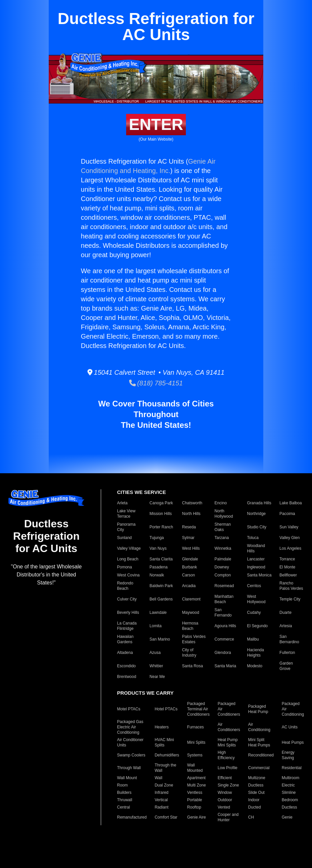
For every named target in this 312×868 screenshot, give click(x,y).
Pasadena (159, 567)
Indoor (254, 800)
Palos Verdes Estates (194, 639)
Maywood (190, 613)
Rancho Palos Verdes (291, 586)
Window (225, 793)
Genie (287, 817)
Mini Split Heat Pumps (259, 742)
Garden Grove (286, 666)
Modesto (255, 666)
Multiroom (290, 778)
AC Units (289, 727)
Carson (188, 575)
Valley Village (129, 548)
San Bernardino (289, 639)
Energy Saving (288, 755)
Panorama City (126, 527)
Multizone (257, 778)
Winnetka (223, 548)
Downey (222, 567)
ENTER (156, 124)
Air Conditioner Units (130, 742)
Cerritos (254, 586)
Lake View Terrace (126, 514)
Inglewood (256, 567)
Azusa (155, 653)
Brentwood (127, 677)
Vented (224, 807)
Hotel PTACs (166, 709)
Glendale (190, 559)
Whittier (156, 666)
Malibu (253, 639)
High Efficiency (226, 755)
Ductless (256, 785)
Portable (195, 800)
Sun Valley (289, 527)
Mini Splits (196, 742)
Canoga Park (161, 503)
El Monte (287, 567)
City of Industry (189, 653)
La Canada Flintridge (127, 626)
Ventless (195, 793)
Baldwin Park (161, 586)
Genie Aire (197, 817)
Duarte (286, 613)
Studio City (257, 527)
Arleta (122, 503)
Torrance (287, 559)
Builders (124, 793)
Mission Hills (161, 514)
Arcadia (189, 586)
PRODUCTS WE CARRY (145, 693)
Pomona (125, 567)
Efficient (225, 778)
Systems (195, 755)
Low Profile (227, 768)
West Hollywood (256, 599)
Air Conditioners (229, 727)
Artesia (286, 626)
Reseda (189, 527)
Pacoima (287, 514)
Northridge (256, 514)
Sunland (124, 538)
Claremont (191, 599)
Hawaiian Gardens (125, 639)
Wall (158, 778)
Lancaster (256, 559)
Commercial (259, 768)
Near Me (157, 677)
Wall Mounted (195, 768)
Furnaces (196, 727)
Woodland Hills (256, 548)
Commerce (224, 639)
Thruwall (125, 800)
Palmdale (223, 559)
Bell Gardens (161, 599)
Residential (291, 768)
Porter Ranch (161, 527)
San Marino (160, 639)
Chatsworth (192, 503)
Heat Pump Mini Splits (228, 742)
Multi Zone (197, 785)
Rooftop (194, 807)
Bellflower (288, 575)
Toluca (253, 538)
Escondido (126, 666)
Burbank (189, 567)
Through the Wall (165, 768)
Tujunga (157, 538)
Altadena (125, 653)
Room (122, 785)
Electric (288, 785)
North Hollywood (224, 514)
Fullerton (287, 653)
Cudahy (254, 613)
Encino (221, 503)
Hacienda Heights (255, 653)
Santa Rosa (192, 666)
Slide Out (256, 793)
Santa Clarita (161, 559)
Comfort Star (166, 817)
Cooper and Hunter (228, 817)
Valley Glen (290, 538)
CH (251, 817)
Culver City (127, 599)
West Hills (191, 548)
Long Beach (128, 559)
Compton (223, 575)
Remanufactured (132, 817)
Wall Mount (127, 778)
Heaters (162, 727)
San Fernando (223, 613)
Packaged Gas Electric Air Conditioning (130, 727)
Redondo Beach (125, 586)
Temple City (290, 599)
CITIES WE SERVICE (141, 492)
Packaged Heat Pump (258, 709)
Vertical (161, 800)
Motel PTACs (129, 709)
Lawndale (158, 613)
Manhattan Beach (224, 599)
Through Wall (129, 768)
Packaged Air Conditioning (293, 709)
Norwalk (157, 575)
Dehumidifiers (167, 755)
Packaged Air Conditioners (229, 709)
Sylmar (188, 538)
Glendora (223, 653)
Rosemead (224, 586)
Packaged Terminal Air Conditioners (198, 709)
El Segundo (257, 626)
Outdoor (225, 800)
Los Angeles (290, 548)
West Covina (128, 575)
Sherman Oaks (223, 527)
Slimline (289, 793)
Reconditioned (261, 755)
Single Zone (228, 785)
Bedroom (290, 800)
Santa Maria (225, 666)
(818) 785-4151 (156, 383)
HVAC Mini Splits (164, 742)
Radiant (161, 807)
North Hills (191, 514)
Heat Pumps (293, 742)
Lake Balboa (291, 503)
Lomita (155, 626)
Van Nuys (158, 548)
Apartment (196, 778)
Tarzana (222, 538)
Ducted (255, 807)
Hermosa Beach (190, 626)
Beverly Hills (128, 613)
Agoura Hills (225, 626)
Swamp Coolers (131, 755)
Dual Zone (164, 785)
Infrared (161, 793)
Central (124, 807)
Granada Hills (259, 503)
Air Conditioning (259, 727)
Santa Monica (259, 575)
